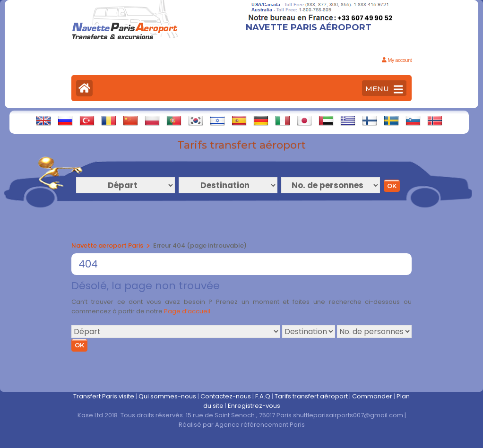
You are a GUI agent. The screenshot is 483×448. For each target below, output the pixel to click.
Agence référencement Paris (260, 425)
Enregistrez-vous (254, 406)
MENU (384, 89)
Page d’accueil (187, 311)
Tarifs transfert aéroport (311, 396)
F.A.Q (263, 396)
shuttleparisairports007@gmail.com (348, 415)
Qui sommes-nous (167, 396)
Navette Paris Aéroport (309, 27)
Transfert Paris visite (104, 396)
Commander (372, 396)
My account (397, 60)
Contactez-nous (226, 396)
